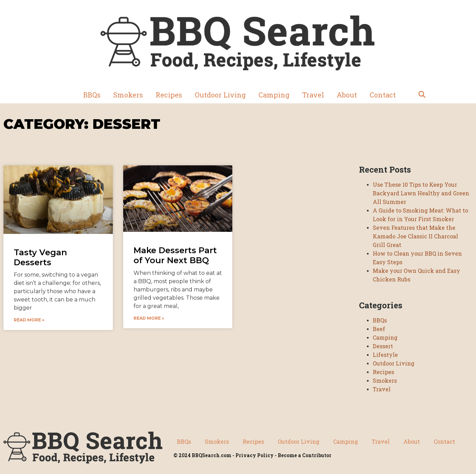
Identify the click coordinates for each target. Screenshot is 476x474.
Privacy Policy (255, 455)
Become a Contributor (305, 455)
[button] (422, 95)
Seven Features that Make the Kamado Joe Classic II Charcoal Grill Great (415, 236)
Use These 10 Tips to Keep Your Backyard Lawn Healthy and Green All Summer (421, 193)
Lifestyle (385, 355)
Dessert (383, 346)
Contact (383, 95)
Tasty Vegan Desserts (40, 257)
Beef (379, 329)
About (347, 95)
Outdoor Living (220, 95)
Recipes (169, 95)
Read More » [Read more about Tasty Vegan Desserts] (29, 320)
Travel (313, 95)
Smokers (128, 95)
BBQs (92, 95)
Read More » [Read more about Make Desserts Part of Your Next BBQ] (149, 318)
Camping (274, 95)
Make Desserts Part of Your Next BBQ (175, 255)
